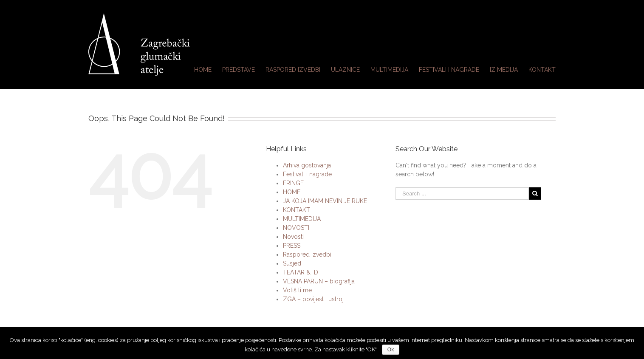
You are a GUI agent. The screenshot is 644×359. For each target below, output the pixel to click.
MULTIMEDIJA (302, 219)
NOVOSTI (296, 228)
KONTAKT (297, 210)
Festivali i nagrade (307, 174)
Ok (391, 350)
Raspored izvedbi (307, 254)
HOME (292, 192)
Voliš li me (297, 290)
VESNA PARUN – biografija (319, 281)
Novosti (293, 237)
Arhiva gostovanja (307, 165)
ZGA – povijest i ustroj (313, 299)
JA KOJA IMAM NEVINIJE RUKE (325, 201)
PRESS (292, 246)
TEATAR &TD (301, 272)
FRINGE (293, 183)
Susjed (292, 263)
